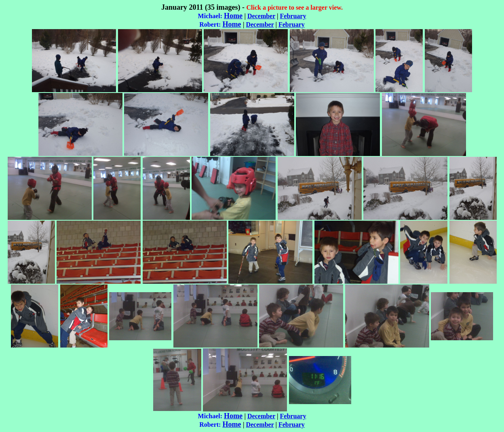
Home (233, 16)
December (261, 16)
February (293, 16)
